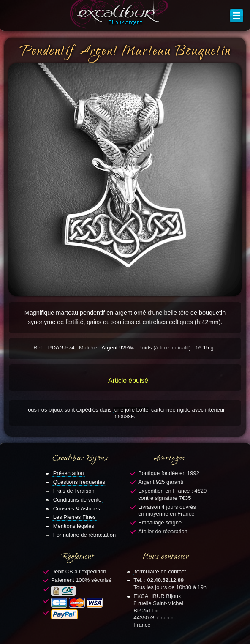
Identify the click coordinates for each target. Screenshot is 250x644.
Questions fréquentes (79, 482)
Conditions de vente (77, 500)
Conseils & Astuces (77, 509)
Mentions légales (74, 526)
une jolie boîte (132, 410)
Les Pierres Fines (75, 517)
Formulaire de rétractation (84, 535)
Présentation (69, 473)
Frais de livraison (74, 491)
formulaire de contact (160, 572)
